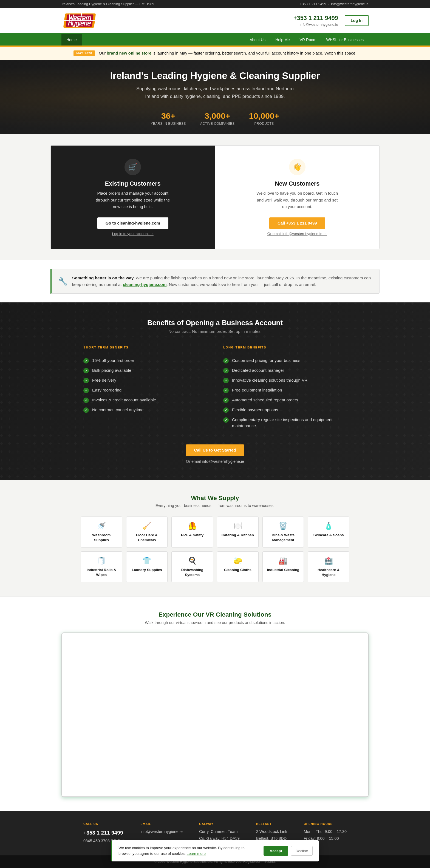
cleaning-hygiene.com (145, 284)
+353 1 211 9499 (313, 4)
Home (72, 40)
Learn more (196, 854)
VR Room (308, 40)
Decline (302, 851)
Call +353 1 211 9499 (297, 223)
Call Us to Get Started (215, 450)
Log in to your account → (133, 234)
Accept (276, 851)
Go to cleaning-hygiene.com (133, 223)
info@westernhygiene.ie (350, 4)
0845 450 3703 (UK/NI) (104, 841)
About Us (258, 40)
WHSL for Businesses (345, 40)
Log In (357, 21)
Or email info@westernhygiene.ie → (297, 234)
